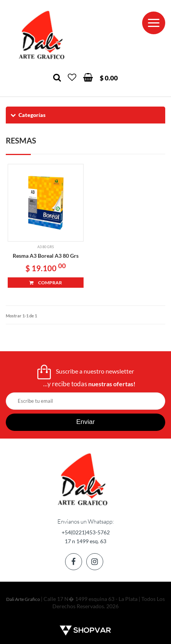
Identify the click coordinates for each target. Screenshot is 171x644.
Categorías (28, 115)
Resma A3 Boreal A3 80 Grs (46, 256)
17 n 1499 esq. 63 (85, 541)
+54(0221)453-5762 (86, 532)
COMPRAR (46, 283)
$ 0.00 (109, 78)
